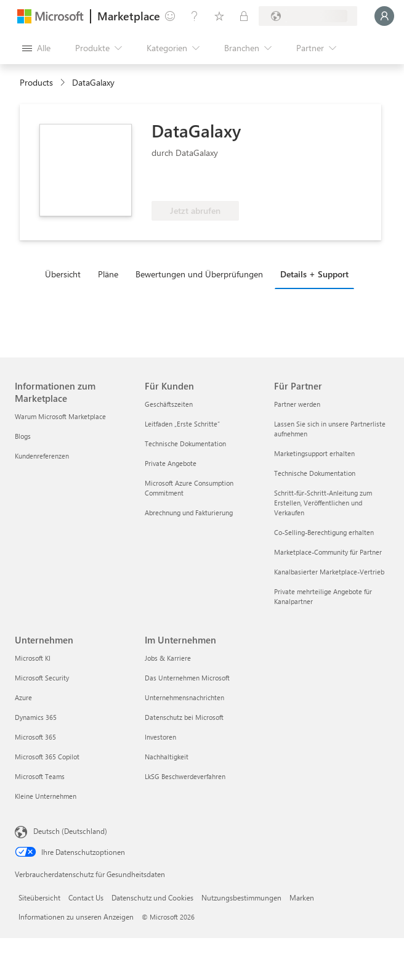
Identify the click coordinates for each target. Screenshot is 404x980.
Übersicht (63, 274)
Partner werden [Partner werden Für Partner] (297, 404)
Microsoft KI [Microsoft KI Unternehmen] (33, 658)
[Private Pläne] (244, 16)
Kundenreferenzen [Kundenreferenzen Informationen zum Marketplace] (42, 456)
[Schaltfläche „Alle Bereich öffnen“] (36, 48)
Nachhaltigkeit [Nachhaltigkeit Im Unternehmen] (167, 757)
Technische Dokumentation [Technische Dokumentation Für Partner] (315, 473)
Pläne (108, 274)
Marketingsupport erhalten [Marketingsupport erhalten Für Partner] (314, 453)
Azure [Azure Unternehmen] (23, 697)
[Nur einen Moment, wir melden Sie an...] (384, 16)
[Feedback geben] (170, 16)
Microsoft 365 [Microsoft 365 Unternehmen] (35, 737)
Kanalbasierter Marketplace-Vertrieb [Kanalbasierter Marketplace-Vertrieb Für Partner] (329, 572)
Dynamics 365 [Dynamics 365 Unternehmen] (36, 717)
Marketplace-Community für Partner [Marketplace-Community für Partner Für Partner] (328, 552)
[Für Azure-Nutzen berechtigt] (201, 182)
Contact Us (86, 897)
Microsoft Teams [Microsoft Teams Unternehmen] (40, 776)
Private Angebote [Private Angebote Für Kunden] (171, 463)
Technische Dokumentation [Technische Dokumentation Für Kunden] (185, 443)
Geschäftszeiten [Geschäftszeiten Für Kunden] (169, 404)
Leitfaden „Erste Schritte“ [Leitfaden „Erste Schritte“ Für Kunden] (182, 424)
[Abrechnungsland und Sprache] (308, 16)
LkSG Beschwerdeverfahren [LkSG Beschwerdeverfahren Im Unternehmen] (185, 776)
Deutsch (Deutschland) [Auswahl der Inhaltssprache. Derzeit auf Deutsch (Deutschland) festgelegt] (70, 831)
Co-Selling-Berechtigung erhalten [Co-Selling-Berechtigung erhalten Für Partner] (324, 532)
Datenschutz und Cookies (152, 897)
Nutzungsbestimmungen (241, 897)
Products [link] (36, 82)
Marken (302, 897)
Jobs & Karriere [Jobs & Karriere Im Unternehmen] (168, 658)
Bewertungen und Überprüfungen (199, 274)
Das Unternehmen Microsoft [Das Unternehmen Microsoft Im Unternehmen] (187, 678)
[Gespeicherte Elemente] (219, 16)
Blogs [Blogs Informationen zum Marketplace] (23, 436)
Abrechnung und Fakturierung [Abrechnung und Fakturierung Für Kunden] (189, 512)
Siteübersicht (39, 897)
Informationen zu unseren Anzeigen (76, 917)
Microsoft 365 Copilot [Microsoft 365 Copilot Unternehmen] (47, 757)
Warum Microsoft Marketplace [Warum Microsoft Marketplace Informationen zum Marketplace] (60, 416)
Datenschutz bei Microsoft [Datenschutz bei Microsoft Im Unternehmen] (184, 717)
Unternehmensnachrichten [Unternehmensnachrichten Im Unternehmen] (184, 697)
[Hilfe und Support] (195, 16)
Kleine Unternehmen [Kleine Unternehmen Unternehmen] (46, 796)
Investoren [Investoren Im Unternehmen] (160, 737)
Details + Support (314, 274)
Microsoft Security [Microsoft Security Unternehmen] (42, 678)
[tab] (66, 274)
